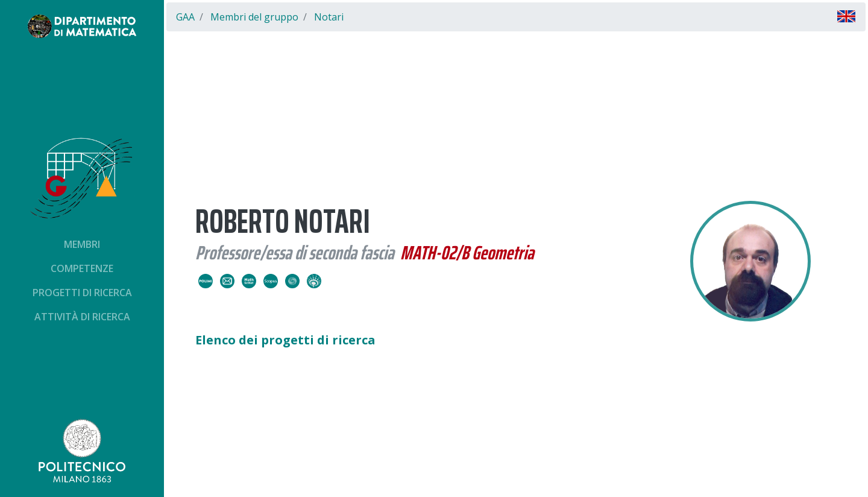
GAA (185, 17)
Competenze (82, 268)
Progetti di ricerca (82, 293)
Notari (329, 17)
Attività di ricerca (82, 317)
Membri (82, 244)
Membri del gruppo (254, 17)
